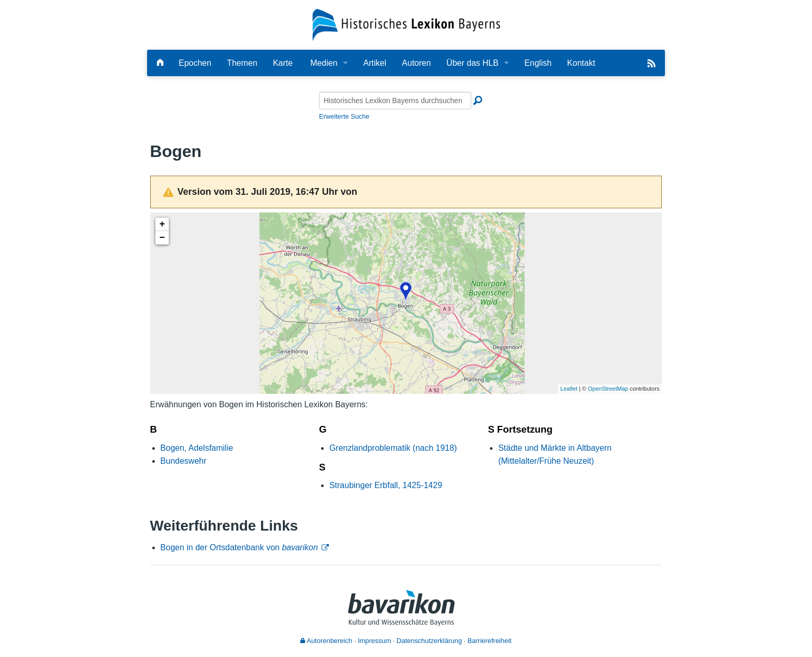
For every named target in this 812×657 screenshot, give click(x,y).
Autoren (416, 63)
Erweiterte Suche (344, 116)
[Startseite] (406, 24)
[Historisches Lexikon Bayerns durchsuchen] (395, 101)
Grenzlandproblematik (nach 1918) (393, 448)
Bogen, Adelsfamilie (197, 448)
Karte (283, 63)
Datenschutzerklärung (429, 641)
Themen (242, 63)
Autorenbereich (326, 641)
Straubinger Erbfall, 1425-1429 (386, 485)
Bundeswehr (184, 461)
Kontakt (581, 63)
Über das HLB (473, 63)
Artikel (375, 63)
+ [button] (162, 224)
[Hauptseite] (160, 63)
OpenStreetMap (608, 389)
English (538, 63)
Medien (324, 63)
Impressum (374, 641)
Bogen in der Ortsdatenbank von (239, 547)
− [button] (162, 238)
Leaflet (569, 389)
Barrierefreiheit (490, 641)
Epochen (195, 63)
